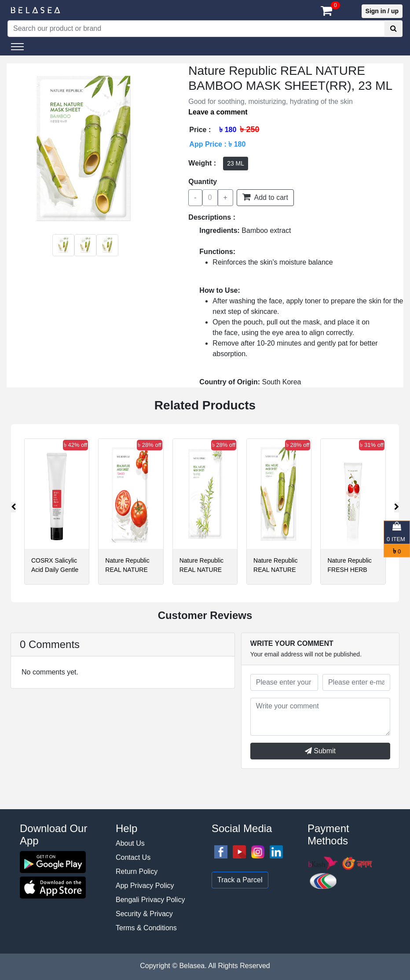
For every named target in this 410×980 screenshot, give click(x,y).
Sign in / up (382, 11)
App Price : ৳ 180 (217, 144)
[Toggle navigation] (17, 47)
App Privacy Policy (145, 886)
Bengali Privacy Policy (150, 900)
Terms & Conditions (146, 928)
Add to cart (265, 197)
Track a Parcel (240, 880)
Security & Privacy (144, 914)
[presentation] (13, 507)
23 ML (236, 163)
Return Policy (137, 871)
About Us (130, 843)
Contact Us (133, 857)
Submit (320, 751)
